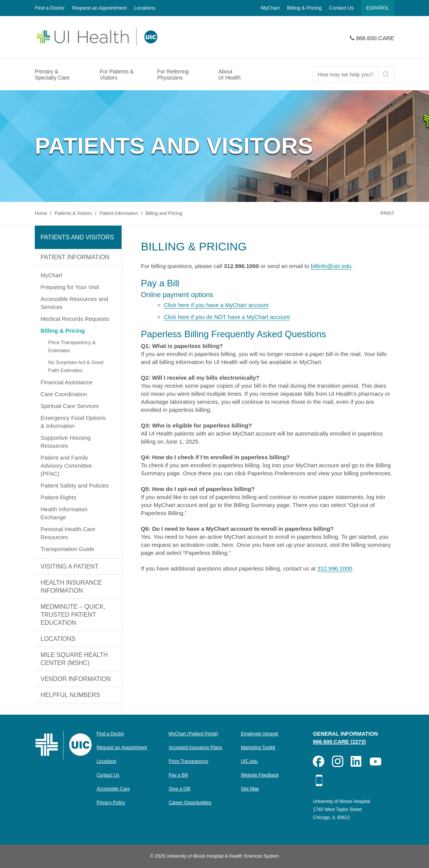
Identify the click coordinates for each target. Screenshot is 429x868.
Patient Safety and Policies (75, 485)
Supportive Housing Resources (66, 442)
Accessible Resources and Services (74, 303)
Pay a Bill (178, 775)
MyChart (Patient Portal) (193, 734)
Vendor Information (76, 679)
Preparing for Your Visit (70, 287)
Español (378, 8)
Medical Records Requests (75, 319)
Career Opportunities (190, 803)
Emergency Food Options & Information (73, 422)
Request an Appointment (99, 8)
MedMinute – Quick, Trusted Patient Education (73, 615)
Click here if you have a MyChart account (216, 305)
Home (41, 213)
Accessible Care (113, 789)
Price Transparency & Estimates (72, 346)
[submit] (386, 75)
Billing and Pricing (164, 213)
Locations (145, 8)
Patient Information (119, 213)
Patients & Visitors (74, 213)
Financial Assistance (67, 382)
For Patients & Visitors (117, 75)
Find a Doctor (50, 8)
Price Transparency (188, 761)
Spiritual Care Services (70, 406)
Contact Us (341, 8)
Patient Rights (58, 497)
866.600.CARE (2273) (339, 742)
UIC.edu (249, 761)
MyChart (270, 8)
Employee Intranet (259, 734)
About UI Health (229, 75)
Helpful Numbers (70, 695)
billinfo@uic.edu (331, 266)
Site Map (250, 789)
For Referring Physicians (173, 75)
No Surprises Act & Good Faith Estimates (76, 366)
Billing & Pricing (304, 8)
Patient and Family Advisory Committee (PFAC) (66, 466)
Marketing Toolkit (258, 748)
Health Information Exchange (64, 513)
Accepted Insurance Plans (195, 748)
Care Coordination (64, 394)
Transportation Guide (67, 549)
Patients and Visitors (77, 237)
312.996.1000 (335, 568)
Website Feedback (260, 775)
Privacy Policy (111, 803)
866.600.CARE (375, 38)
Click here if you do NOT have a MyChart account (227, 317)
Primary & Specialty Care (52, 75)
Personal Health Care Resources (68, 533)
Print (387, 213)
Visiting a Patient (69, 566)
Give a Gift (180, 789)
